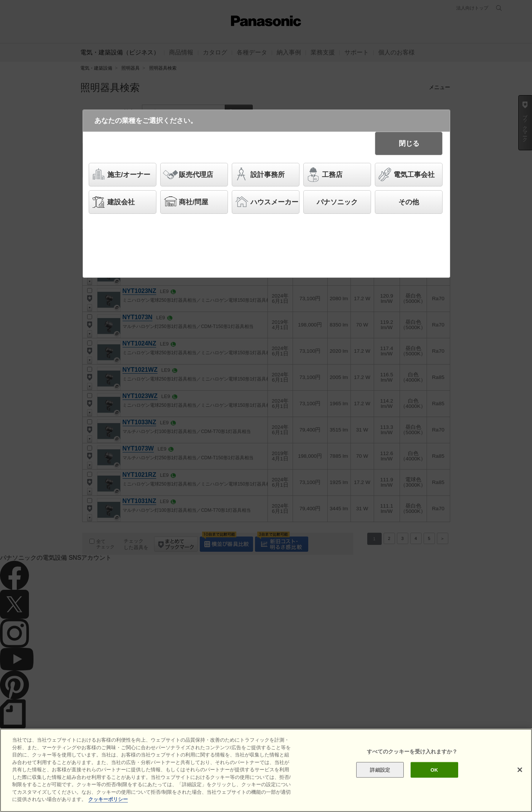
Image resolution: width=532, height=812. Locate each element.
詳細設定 (380, 770)
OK (434, 770)
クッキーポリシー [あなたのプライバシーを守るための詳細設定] (108, 799)
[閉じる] (520, 770)
